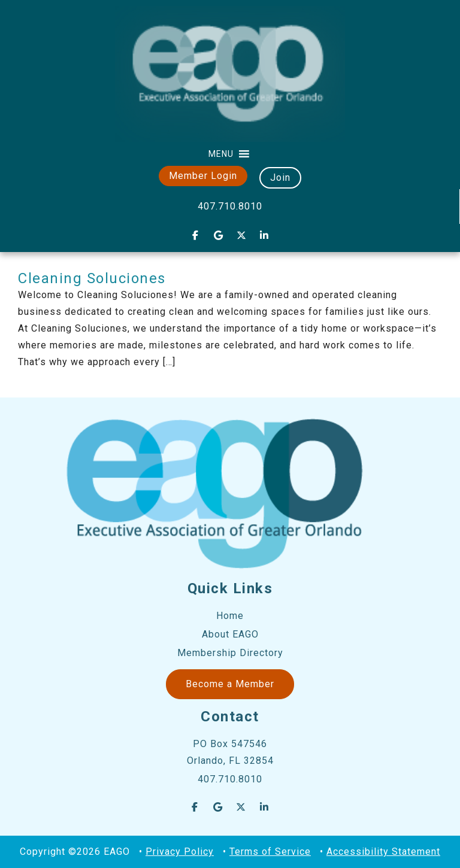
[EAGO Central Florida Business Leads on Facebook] (195, 235)
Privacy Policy (180, 852)
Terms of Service (270, 852)
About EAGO (230, 634)
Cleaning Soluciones (92, 278)
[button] (221, 154)
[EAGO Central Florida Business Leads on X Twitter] (241, 235)
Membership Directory (230, 653)
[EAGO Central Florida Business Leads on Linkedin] (265, 235)
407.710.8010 (230, 206)
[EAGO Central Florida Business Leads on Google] (219, 235)
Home (230, 616)
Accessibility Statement (383, 852)
